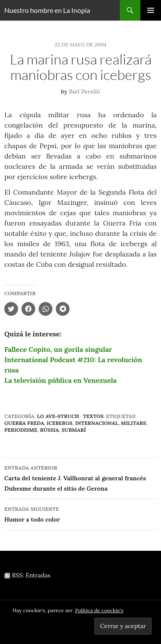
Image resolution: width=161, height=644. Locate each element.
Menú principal (151, 10)
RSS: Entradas (27, 575)
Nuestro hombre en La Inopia (47, 10)
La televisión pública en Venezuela (61, 380)
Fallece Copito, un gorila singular (58, 349)
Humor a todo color (80, 514)
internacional (97, 423)
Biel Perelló (85, 92)
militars (134, 423)
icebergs (60, 423)
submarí (74, 430)
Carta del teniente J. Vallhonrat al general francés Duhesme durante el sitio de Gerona (80, 478)
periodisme (21, 430)
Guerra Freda (24, 423)
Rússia (49, 430)
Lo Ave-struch (58, 416)
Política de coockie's (99, 610)
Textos (93, 416)
